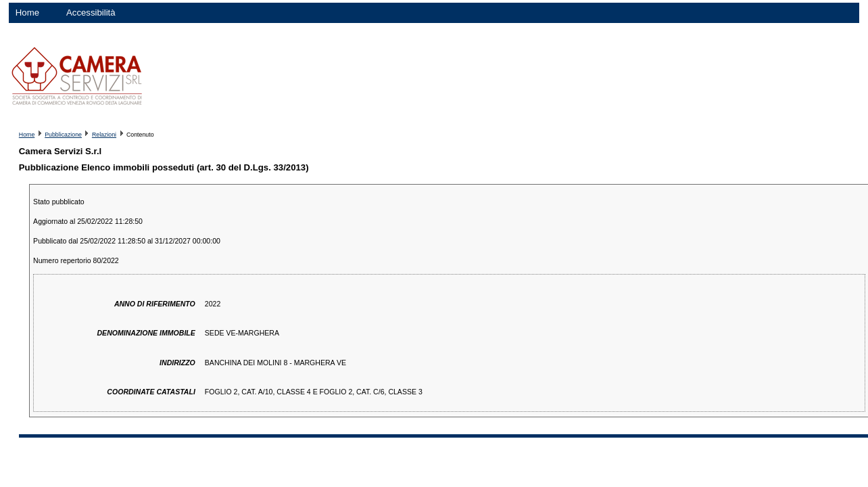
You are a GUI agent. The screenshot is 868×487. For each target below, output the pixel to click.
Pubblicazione (63, 135)
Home (27, 13)
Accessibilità (91, 13)
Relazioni (104, 135)
